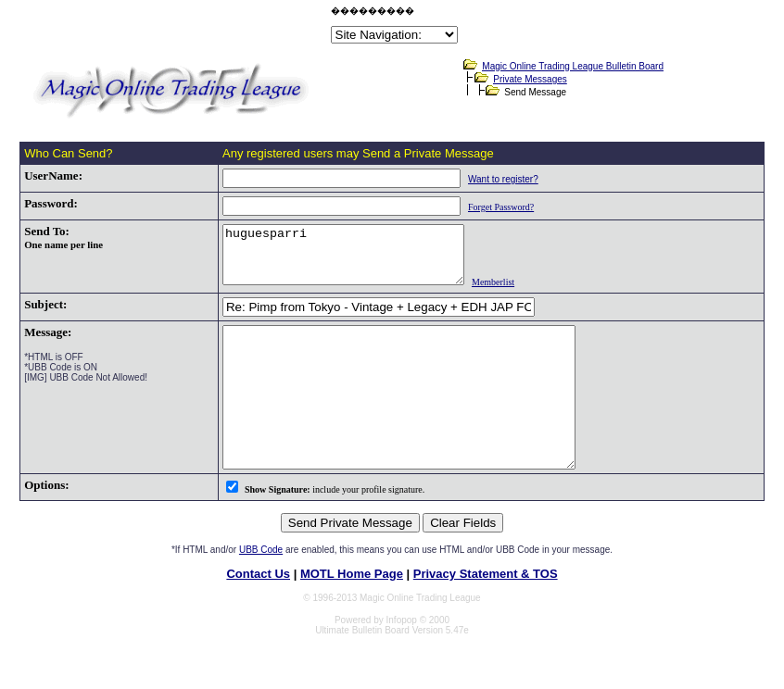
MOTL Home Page (352, 613)
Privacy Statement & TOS (486, 613)
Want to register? (487, 179)
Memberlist (505, 293)
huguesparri (341, 260)
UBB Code (261, 589)
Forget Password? (485, 207)
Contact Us (258, 613)
